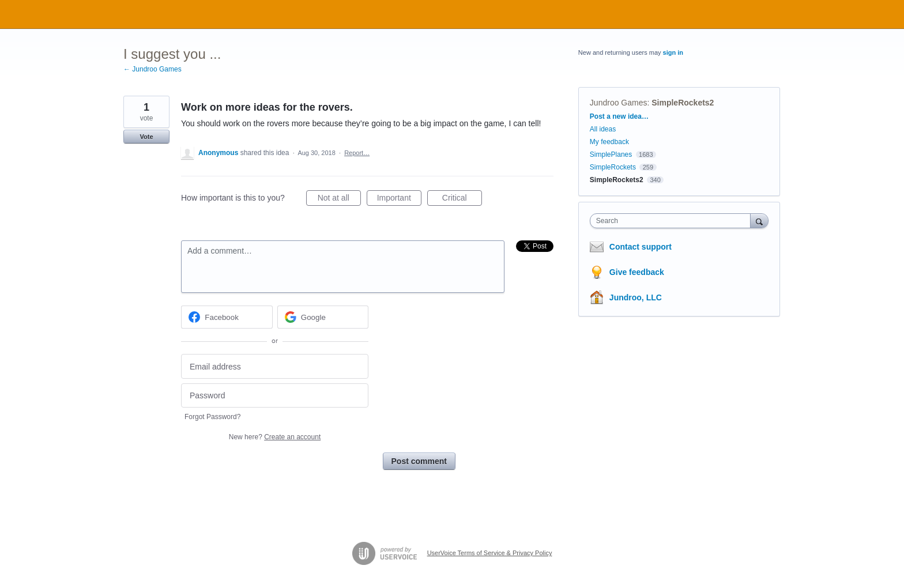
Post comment (419, 461)
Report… (357, 153)
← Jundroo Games (152, 69)
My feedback (609, 142)
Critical (462, 199)
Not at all (339, 199)
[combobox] (673, 221)
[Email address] (275, 366)
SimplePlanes (611, 154)
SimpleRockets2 (683, 103)
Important (399, 199)
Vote (146, 137)
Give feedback (637, 272)
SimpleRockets (613, 167)
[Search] (759, 220)
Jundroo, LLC (636, 297)
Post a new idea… (619, 116)
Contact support (641, 247)
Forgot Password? (212, 417)
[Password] (275, 396)
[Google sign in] (323, 317)
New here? (275, 437)
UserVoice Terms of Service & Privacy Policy (490, 553)
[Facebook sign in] (227, 317)
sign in (673, 52)
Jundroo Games (619, 103)
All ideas (603, 129)
